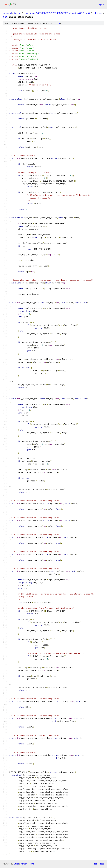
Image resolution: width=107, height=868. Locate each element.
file (58, 23)
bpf (5, 17)
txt (96, 864)
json (102, 864)
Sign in (101, 4)
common (29, 13)
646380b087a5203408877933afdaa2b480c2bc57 (63, 13)
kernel (18, 13)
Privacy (24, 864)
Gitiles (16, 864)
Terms (31, 864)
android (7, 13)
